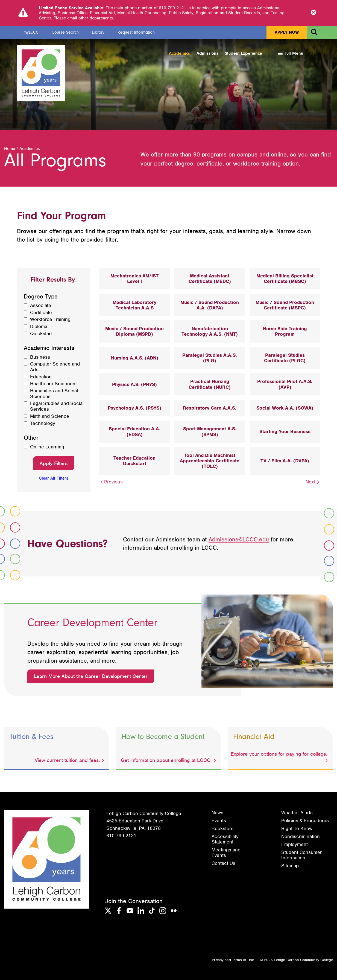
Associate (41, 306)
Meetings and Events (226, 853)
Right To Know (297, 829)
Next (313, 482)
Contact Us (223, 863)
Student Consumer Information (301, 855)
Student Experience (244, 53)
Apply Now (287, 32)
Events (219, 821)
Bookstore (223, 829)
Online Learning (47, 447)
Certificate (41, 313)
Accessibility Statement (225, 839)
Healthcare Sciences (53, 384)
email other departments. (91, 18)
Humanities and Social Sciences (54, 394)
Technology (43, 424)
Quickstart (41, 334)
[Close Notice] (313, 13)
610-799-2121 (121, 836)
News (217, 813)
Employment (294, 845)
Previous (111, 482)
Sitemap (290, 866)
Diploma (39, 327)
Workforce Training (50, 320)
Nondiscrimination (301, 837)
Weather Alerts (297, 813)
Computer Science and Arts (55, 367)
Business (40, 357)
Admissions (207, 53)
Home (10, 149)
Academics (179, 53)
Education (41, 377)
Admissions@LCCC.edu (239, 540)
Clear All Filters (54, 479)
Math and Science (50, 417)
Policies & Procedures (305, 821)
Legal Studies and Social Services (57, 407)
